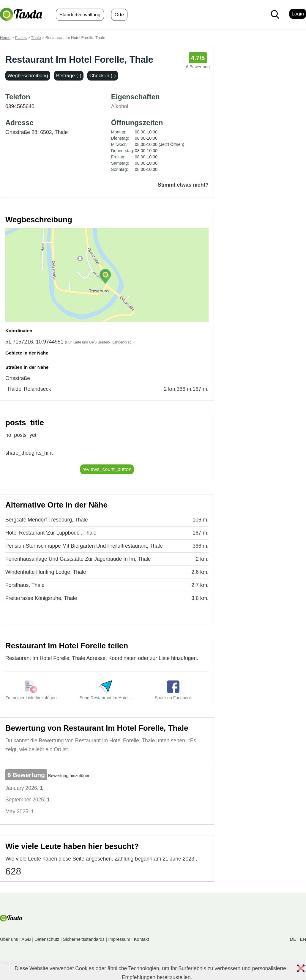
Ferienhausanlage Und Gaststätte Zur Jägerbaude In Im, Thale (78, 559)
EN (303, 939)
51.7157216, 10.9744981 (34, 342)
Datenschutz (47, 939)
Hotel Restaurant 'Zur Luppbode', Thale (51, 533)
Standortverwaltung (80, 15)
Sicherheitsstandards (84, 939)
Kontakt (142, 939)
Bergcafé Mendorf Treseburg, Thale (46, 520)
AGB (26, 939)
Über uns (9, 939)
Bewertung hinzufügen (69, 776)
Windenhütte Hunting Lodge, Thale (46, 572)
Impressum (119, 939)
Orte (119, 15)
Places (21, 38)
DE (293, 939)
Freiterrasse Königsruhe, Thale (41, 598)
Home (5, 38)
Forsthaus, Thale (25, 585)
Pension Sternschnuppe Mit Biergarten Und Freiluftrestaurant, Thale (84, 546)
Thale (36, 38)
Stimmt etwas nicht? (183, 185)
